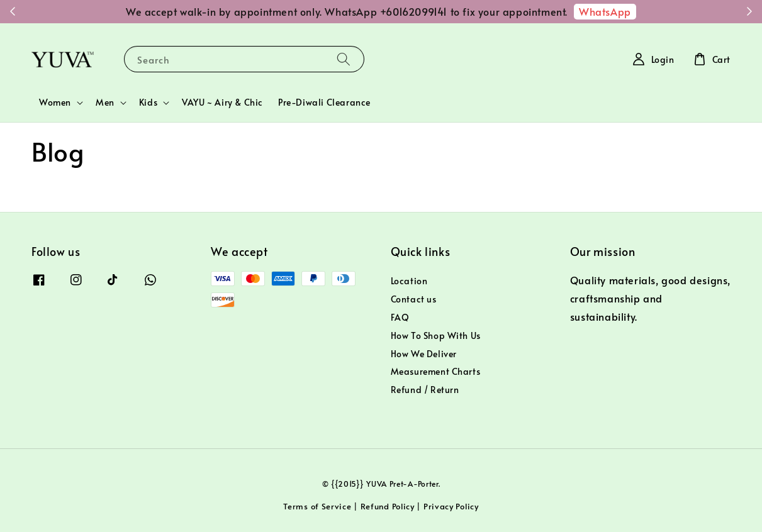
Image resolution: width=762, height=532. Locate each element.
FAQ (400, 317)
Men (105, 103)
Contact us (414, 299)
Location (409, 281)
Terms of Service (317, 506)
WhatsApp (605, 11)
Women (55, 103)
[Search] (344, 59)
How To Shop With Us (436, 335)
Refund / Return (425, 390)
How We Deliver (424, 354)
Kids (148, 103)
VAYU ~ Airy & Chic (222, 102)
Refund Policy (388, 506)
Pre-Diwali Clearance (324, 102)
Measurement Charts (436, 371)
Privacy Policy (451, 506)
